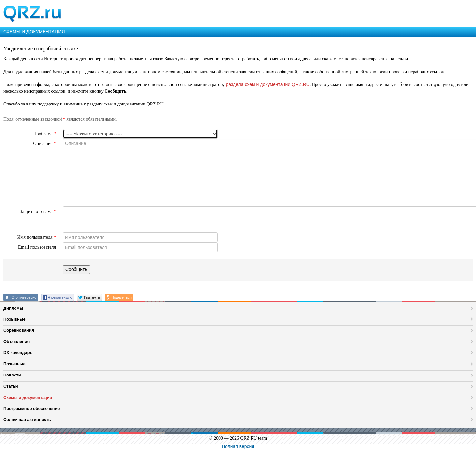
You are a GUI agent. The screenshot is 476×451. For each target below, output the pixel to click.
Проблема (45, 134)
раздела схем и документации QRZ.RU (268, 84)
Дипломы (13, 308)
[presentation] (113, 220)
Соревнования (19, 330)
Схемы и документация (28, 397)
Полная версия (238, 446)
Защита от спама (38, 211)
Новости (12, 375)
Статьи (11, 386)
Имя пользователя (37, 237)
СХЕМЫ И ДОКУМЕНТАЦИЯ (34, 32)
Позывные (15, 319)
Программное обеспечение (31, 409)
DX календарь (18, 353)
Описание (45, 144)
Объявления (16, 341)
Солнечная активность (27, 420)
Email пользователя (37, 247)
